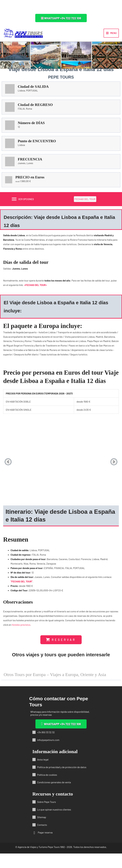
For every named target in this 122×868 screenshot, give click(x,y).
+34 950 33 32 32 (46, 747)
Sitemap (42, 832)
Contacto (42, 839)
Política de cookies (47, 789)
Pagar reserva (45, 847)
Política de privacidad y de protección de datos (62, 781)
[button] (61, 18)
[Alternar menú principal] (111, 35)
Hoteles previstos (21, 628)
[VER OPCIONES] (23, 203)
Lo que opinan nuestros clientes (54, 824)
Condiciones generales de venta (54, 797)
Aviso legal (43, 774)
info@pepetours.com (48, 754)
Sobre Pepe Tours (46, 816)
